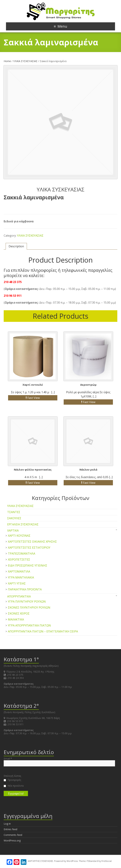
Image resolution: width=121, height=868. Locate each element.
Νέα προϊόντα (14, 786)
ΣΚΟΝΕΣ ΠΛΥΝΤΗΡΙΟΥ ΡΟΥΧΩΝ (29, 607)
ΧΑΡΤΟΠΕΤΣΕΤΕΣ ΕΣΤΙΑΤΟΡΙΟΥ (29, 548)
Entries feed (10, 829)
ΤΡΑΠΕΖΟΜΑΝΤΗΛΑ (22, 554)
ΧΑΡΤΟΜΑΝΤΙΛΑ (19, 571)
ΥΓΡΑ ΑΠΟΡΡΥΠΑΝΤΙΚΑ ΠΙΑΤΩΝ (29, 625)
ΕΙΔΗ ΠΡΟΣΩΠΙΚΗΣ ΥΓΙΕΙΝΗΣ (28, 565)
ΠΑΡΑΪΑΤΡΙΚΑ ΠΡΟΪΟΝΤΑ (25, 589)
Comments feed (13, 835)
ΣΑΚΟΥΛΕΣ (14, 518)
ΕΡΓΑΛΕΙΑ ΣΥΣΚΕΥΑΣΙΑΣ (23, 524)
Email (8, 759)
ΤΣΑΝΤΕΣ (14, 512)
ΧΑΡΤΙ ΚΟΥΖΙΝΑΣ (19, 536)
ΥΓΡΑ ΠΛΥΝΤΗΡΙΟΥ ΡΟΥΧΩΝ (27, 602)
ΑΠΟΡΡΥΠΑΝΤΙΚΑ (19, 596)
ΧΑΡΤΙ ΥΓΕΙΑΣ (17, 583)
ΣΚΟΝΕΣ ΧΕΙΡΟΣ (19, 613)
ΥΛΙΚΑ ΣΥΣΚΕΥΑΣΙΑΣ (25, 61)
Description (16, 246)
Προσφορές (12, 780)
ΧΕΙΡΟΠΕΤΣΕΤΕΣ (19, 560)
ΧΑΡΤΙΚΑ (13, 531)
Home (7, 61)
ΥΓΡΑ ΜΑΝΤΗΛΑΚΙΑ (21, 577)
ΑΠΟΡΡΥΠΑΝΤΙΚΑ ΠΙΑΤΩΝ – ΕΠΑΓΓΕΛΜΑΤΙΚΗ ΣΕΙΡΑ (43, 631)
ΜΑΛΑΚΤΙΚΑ (16, 619)
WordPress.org (12, 840)
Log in (7, 824)
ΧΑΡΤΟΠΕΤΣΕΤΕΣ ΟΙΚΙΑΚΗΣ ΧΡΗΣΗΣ (32, 542)
